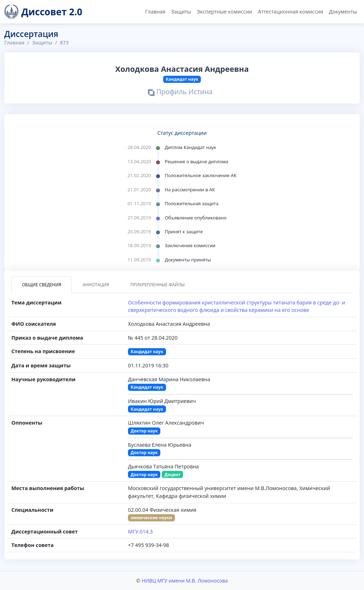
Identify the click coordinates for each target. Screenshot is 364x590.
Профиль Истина (180, 93)
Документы (343, 12)
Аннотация (96, 285)
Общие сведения (42, 285)
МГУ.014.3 (140, 531)
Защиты (181, 12)
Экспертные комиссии (225, 12)
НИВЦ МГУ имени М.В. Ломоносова (184, 581)
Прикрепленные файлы (158, 285)
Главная (155, 12)
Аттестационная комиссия (290, 12)
